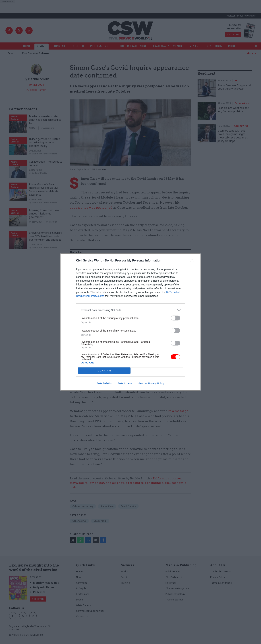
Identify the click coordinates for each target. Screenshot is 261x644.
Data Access (125, 383)
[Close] (193, 261)
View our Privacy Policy (151, 383)
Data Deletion (105, 383)
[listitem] (130, 310)
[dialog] (130, 322)
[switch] (175, 318)
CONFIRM (104, 371)
